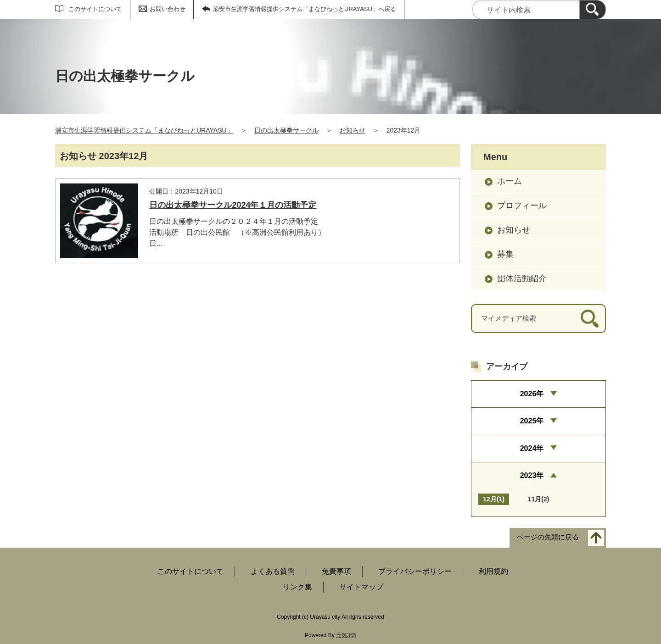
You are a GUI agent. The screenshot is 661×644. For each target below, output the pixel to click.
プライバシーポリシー (415, 571)
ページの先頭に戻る (548, 537)
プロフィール (522, 205)
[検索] (593, 10)
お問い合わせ (168, 9)
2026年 (532, 394)
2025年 (532, 421)
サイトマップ (361, 587)
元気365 (346, 635)
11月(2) (539, 499)
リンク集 (297, 587)
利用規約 (493, 571)
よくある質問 (273, 571)
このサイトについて (95, 9)
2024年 (532, 448)
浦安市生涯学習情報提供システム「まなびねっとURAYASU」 (144, 130)
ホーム (510, 181)
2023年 (532, 475)
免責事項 (336, 571)
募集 (505, 254)
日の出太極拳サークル (286, 130)
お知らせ (353, 130)
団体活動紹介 (522, 278)
